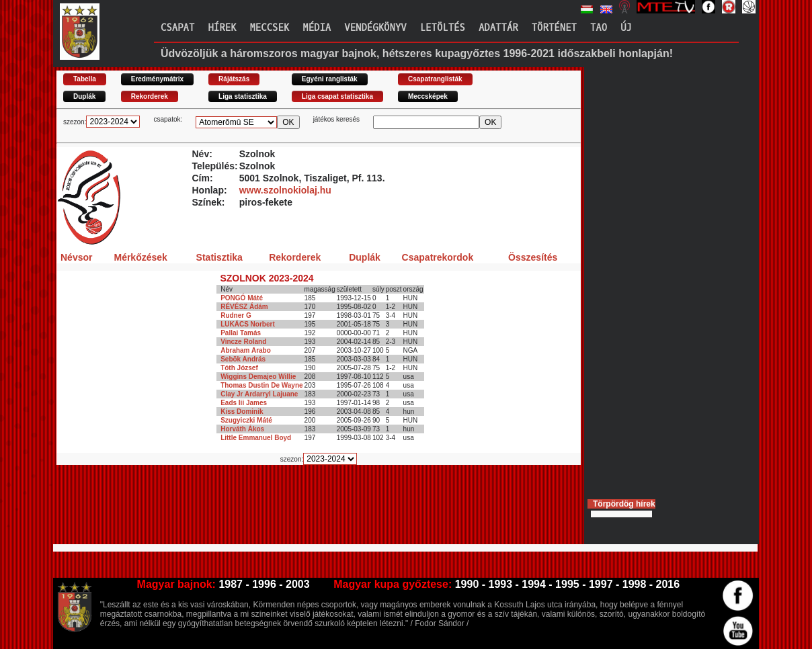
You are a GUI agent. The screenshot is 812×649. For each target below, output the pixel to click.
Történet (554, 28)
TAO (599, 28)
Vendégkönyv (375, 28)
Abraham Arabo (246, 350)
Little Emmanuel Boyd (256, 438)
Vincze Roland (243, 342)
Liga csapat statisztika (337, 96)
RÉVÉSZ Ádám (244, 307)
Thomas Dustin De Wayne (261, 385)
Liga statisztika (243, 96)
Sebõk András (243, 359)
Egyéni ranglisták (330, 79)
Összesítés (533, 257)
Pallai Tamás (241, 333)
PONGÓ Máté (242, 298)
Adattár (498, 28)
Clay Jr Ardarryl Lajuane (259, 394)
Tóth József (239, 368)
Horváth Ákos (242, 429)
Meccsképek (428, 96)
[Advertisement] (301, 510)
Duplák (84, 96)
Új (626, 28)
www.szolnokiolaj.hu (285, 190)
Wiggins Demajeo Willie (258, 377)
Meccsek (269, 28)
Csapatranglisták (435, 79)
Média (317, 28)
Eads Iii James (244, 403)
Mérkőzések (140, 257)
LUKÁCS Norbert (248, 324)
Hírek (222, 28)
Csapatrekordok (438, 257)
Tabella (85, 79)
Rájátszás (234, 79)
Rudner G (236, 315)
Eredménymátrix (157, 79)
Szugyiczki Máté (246, 420)
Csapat (177, 28)
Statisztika (219, 257)
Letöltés (443, 28)
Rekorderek (150, 96)
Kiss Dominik (242, 412)
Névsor (76, 257)
